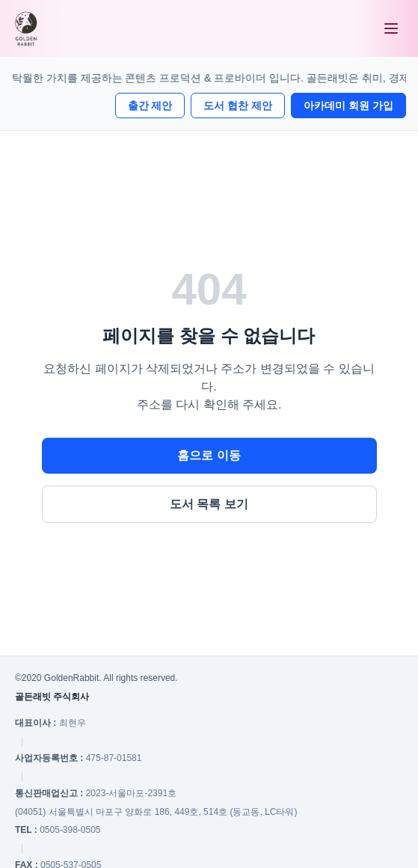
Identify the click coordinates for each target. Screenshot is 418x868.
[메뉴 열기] (391, 28)
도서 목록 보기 (209, 504)
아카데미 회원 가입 (348, 106)
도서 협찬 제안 (238, 106)
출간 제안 (150, 106)
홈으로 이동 (209, 455)
